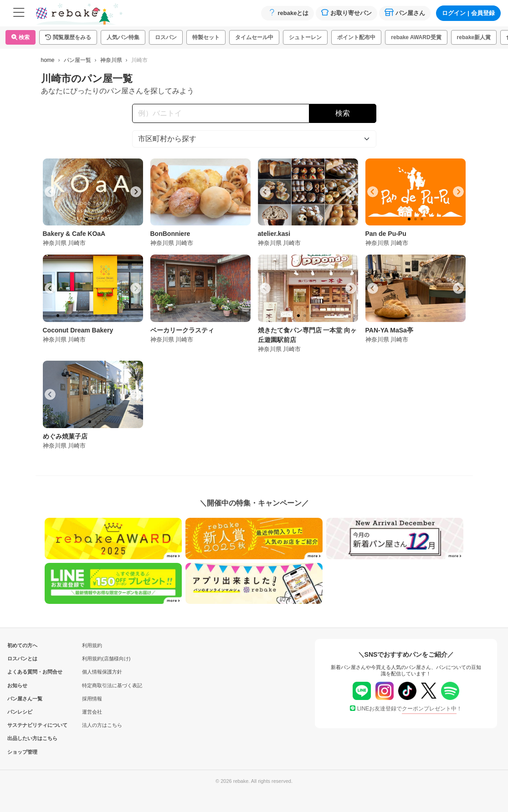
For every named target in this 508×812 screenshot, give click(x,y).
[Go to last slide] (50, 192)
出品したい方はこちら (22, 738)
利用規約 (92, 645)
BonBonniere (170, 234)
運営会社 (92, 712)
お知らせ (17, 685)
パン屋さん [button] (405, 13)
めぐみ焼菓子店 (65, 436)
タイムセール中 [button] (254, 37)
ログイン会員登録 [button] (468, 13)
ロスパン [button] (166, 37)
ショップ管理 (22, 752)
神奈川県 (111, 60)
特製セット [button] (206, 37)
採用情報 (92, 699)
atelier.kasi (274, 234)
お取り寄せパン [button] (346, 13)
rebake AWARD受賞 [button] (416, 37)
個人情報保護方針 (102, 672)
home (48, 60)
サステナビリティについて (22, 725)
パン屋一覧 (77, 60)
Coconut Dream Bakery (78, 330)
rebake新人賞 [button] (474, 37)
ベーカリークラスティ (182, 330)
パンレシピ (20, 712)
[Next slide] (136, 192)
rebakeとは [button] (287, 13)
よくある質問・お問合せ (22, 672)
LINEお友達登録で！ (406, 709)
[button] (68, 37)
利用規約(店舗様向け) (106, 659)
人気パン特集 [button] (123, 37)
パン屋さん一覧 (22, 699)
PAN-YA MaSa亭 (389, 330)
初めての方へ (22, 645)
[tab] (87, 219)
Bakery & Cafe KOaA (74, 234)
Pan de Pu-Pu (386, 234)
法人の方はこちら (102, 725)
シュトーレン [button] (305, 37)
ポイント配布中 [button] (356, 37)
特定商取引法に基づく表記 (112, 685)
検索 (21, 37)
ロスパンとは (22, 659)
